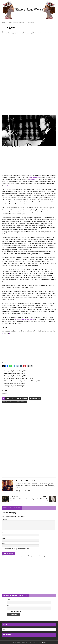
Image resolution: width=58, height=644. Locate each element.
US (3, 333)
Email (4, 538)
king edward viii (35, 399)
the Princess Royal (34, 178)
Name (4, 533)
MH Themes (43, 642)
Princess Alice (33, 180)
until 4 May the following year (24, 319)
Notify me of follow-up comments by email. (17, 549)
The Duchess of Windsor (41, 32)
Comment (5, 519)
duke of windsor (22, 399)
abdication (10, 399)
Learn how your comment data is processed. (38, 556)
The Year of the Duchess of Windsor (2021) (18, 34)
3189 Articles (36, 481)
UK (10, 333)
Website (4, 543)
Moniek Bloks (28, 32)
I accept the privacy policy (16, 611)
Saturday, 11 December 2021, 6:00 (12, 32)
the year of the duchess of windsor (14, 402)
